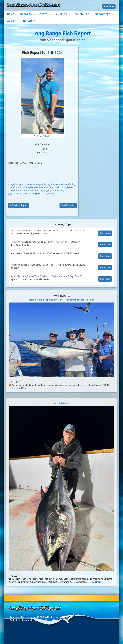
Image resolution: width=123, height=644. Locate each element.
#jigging (47, 190)
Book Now (105, 233)
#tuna (24, 187)
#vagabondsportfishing (19, 184)
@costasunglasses (45, 194)
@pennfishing (29, 194)
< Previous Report (19, 205)
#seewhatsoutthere (18, 190)
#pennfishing (69, 184)
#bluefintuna (14, 187)
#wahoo (43, 187)
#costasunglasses (65, 187)
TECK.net (54, 620)
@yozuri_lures (15, 194)
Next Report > (68, 205)
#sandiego (36, 184)
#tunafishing (58, 190)
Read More (22, 388)
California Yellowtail (42, 136)
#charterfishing (35, 190)
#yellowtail (33, 187)
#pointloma (56, 184)
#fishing (46, 184)
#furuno (51, 187)
